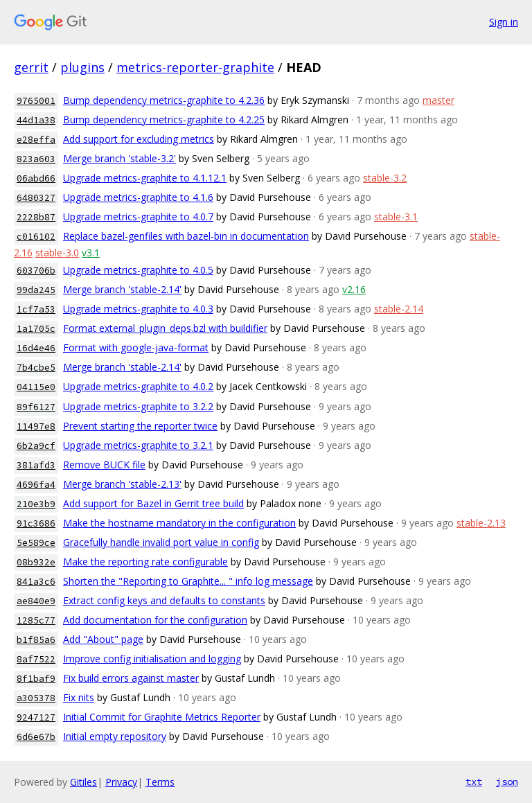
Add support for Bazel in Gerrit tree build (153, 503)
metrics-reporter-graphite (195, 67)
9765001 (36, 101)
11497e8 (36, 426)
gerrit (31, 67)
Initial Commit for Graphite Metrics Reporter (162, 717)
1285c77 (36, 620)
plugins (82, 67)
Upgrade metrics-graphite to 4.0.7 (138, 217)
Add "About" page (103, 639)
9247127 (36, 717)
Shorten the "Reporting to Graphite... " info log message (188, 581)
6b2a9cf (36, 446)
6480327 (36, 198)
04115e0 (36, 387)
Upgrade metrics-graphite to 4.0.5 (138, 270)
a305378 (36, 698)
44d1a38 (36, 120)
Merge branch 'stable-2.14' (122, 289)
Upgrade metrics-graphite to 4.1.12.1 (145, 178)
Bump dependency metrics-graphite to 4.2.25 (164, 120)
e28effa (36, 140)
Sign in (504, 22)
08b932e (36, 562)
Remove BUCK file (104, 465)
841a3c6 (36, 582)
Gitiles (83, 782)
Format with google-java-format (136, 347)
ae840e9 (36, 601)
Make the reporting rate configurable (145, 562)
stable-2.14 (399, 309)
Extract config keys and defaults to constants (164, 600)
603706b (36, 271)
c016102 (36, 237)
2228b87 (36, 217)
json (507, 782)
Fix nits (79, 697)
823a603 (36, 159)
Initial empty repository (115, 736)
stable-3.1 (396, 217)
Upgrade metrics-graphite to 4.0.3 (138, 309)
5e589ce (36, 543)
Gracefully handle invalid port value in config (161, 542)
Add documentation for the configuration (155, 620)
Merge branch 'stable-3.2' (119, 158)
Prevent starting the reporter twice (140, 426)
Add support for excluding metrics (139, 139)
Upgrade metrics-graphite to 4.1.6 (138, 197)
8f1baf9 (36, 679)
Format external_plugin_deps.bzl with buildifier (165, 328)
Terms (160, 782)
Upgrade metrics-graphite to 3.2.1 (138, 445)
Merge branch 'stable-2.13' (122, 484)
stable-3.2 (385, 178)
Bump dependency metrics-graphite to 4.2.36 (164, 100)
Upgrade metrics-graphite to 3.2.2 (138, 406)
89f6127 (36, 407)
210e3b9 (36, 504)
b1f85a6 (36, 640)
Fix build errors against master (131, 678)
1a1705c (36, 329)
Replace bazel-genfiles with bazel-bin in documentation (186, 236)
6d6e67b (36, 737)
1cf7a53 (36, 309)
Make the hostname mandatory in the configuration (179, 523)
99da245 (36, 290)
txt (474, 782)
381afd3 (36, 465)
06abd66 (36, 178)
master (438, 100)
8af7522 (36, 659)
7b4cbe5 (36, 368)
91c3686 (36, 523)
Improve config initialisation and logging (152, 659)
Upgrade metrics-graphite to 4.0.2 (138, 386)
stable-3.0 (57, 253)
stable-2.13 (481, 523)
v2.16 (354, 289)
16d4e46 (36, 348)
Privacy (121, 782)
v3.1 (91, 253)
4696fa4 (36, 485)
